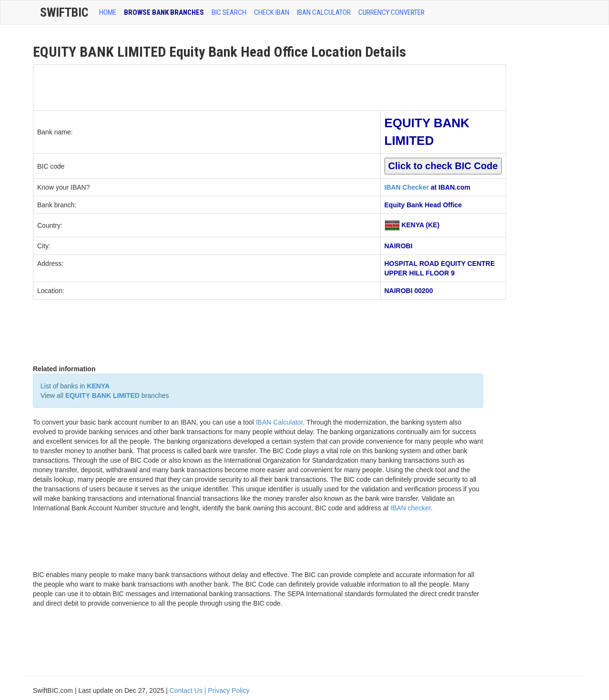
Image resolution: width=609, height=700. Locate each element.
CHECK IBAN (272, 12)
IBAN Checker (407, 187)
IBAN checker (411, 508)
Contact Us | (189, 690)
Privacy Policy (228, 690)
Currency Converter (391, 12)
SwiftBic (64, 12)
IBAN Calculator (324, 12)
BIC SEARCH (229, 12)
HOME (108, 12)
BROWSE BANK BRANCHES (164, 12)
